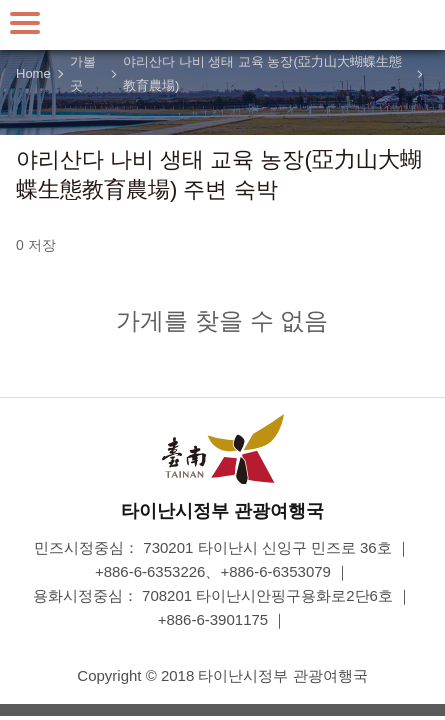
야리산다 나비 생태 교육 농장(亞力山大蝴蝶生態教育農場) (262, 74)
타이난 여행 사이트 (223, 25)
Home (33, 73)
